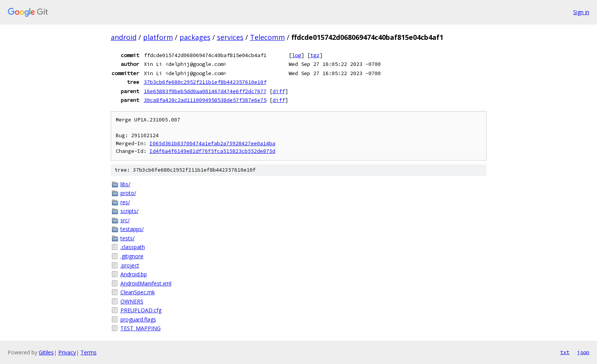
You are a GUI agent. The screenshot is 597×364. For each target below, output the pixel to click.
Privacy (67, 352)
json (583, 352)
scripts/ (129, 211)
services (230, 37)
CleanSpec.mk (138, 292)
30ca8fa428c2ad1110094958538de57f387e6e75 (205, 100)
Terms (89, 352)
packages (195, 37)
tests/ (127, 238)
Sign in (581, 12)
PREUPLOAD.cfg (141, 310)
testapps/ (132, 229)
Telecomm (267, 37)
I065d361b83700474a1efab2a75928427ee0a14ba (212, 143)
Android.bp (134, 274)
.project (130, 265)
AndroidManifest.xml (146, 283)
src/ (125, 220)
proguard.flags (138, 319)
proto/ (128, 193)
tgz (315, 55)
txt (565, 352)
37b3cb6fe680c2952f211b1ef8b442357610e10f (205, 82)
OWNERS (132, 301)
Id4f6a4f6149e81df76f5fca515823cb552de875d (212, 151)
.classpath (133, 247)
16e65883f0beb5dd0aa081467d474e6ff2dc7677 (205, 91)
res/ (125, 202)
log (296, 55)
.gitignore (132, 256)
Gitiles (46, 352)
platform (158, 37)
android (124, 37)
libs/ (125, 184)
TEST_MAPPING (141, 328)
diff (279, 91)
